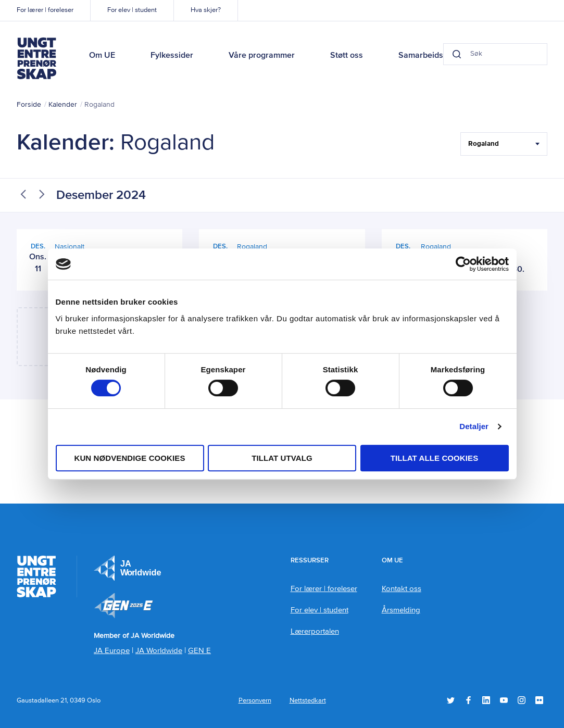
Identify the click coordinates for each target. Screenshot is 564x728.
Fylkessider (172, 56)
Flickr (539, 700)
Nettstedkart (308, 701)
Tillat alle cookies (435, 458)
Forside (29, 105)
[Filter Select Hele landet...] (504, 144)
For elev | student (132, 10)
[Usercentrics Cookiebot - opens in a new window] (463, 264)
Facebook (468, 700)
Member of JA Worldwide (123, 606)
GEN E (199, 651)
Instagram (522, 700)
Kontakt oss (402, 589)
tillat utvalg (282, 458)
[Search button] (457, 54)
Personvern (255, 701)
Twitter (451, 700)
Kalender (63, 105)
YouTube (504, 700)
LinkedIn (486, 700)
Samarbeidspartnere (437, 56)
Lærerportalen (315, 631)
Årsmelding (401, 610)
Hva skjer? (206, 10)
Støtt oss (347, 56)
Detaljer (474, 426)
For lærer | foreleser (45, 10)
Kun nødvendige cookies (129, 458)
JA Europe (128, 568)
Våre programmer (262, 56)
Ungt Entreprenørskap (36, 58)
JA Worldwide (159, 651)
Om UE (102, 56)
